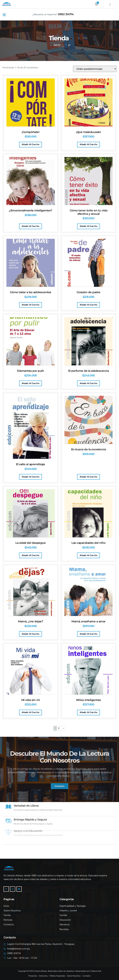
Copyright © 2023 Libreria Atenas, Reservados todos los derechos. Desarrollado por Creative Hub (60, 971)
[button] (4, 15)
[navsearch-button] (83, 4)
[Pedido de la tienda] (95, 69)
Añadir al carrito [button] (31, 144)
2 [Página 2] (59, 728)
